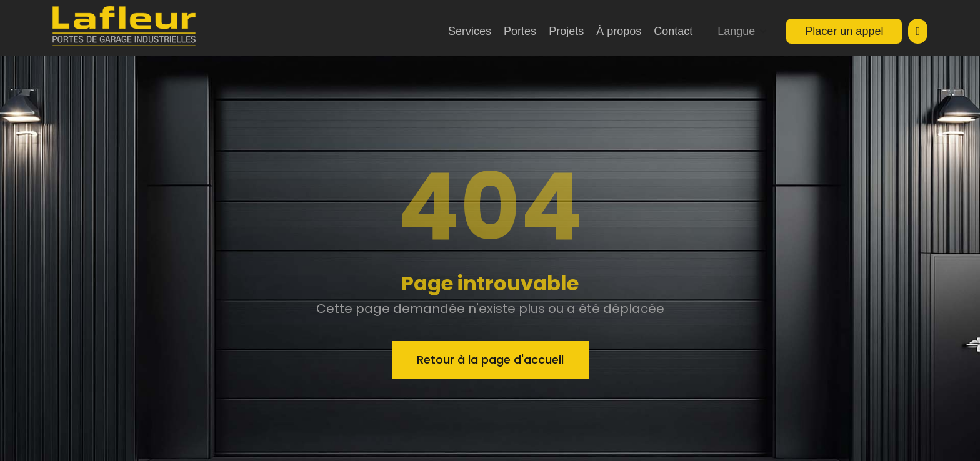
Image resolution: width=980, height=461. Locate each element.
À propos (619, 31)
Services (470, 31)
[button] (742, 31)
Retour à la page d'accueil (490, 359)
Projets (566, 31)
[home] (124, 26)
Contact (673, 31)
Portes (520, 31)
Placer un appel (844, 31)
